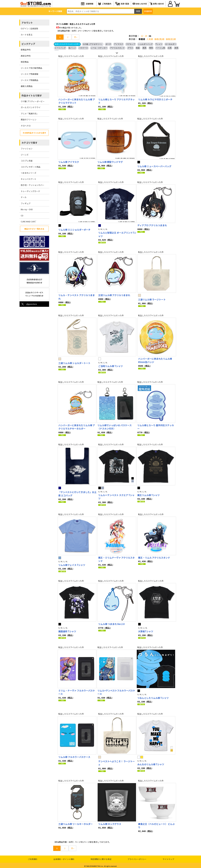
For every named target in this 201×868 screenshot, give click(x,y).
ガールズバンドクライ (31, 107)
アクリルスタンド (117, 48)
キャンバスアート (29, 179)
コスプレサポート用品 (31, 167)
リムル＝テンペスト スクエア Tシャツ (116, 496)
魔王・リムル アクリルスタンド (154, 557)
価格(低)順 (171, 39)
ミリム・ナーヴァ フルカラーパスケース (77, 691)
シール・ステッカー (99, 48)
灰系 (176, 48)
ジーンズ (25, 155)
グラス (130, 48)
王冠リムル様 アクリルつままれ (114, 295)
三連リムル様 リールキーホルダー (76, 822)
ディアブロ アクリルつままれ (152, 225)
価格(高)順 (159, 39)
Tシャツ (159, 44)
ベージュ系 (160, 48)
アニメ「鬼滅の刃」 (30, 113)
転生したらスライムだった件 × (67, 44)
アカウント (27, 23)
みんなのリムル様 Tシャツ (151, 763)
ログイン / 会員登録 (29, 28)
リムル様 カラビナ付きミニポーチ (155, 99)
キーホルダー (171, 44)
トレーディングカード (30, 191)
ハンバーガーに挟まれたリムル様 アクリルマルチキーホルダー (77, 426)
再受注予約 (26, 56)
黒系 (144, 48)
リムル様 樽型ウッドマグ (110, 162)
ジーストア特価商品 (29, 80)
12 (142, 36)
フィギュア (26, 203)
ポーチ (108, 44)
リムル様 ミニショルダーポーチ (74, 229)
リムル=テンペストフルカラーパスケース (116, 691)
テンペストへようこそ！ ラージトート (117, 761)
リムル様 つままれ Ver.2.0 (111, 623)
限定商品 (25, 62)
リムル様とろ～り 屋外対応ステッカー (156, 426)
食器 (138, 48)
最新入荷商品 (27, 86)
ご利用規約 (33, 857)
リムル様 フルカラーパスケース (74, 755)
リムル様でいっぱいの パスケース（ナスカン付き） (115, 426)
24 (146, 36)
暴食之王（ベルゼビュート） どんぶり (156, 824)
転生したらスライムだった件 (71, 56)
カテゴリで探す (29, 143)
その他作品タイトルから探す (34, 133)
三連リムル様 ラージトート (152, 299)
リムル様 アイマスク (69, 162)
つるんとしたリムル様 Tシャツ (153, 697)
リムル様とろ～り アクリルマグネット (116, 101)
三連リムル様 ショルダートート (74, 362)
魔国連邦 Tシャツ (67, 630)
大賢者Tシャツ (146, 630)
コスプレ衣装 (27, 161)
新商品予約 (26, 50)
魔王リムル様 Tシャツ (148, 494)
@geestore (29, 304)
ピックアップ (28, 44)
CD (22, 215)
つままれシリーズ (29, 173)
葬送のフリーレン (29, 120)
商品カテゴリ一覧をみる (34, 229)
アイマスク (119, 44)
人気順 (150, 39)
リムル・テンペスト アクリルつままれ (77, 296)
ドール (24, 197)
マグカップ (131, 44)
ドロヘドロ (26, 126)
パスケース (83, 48)
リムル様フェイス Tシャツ (72, 564)
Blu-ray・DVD (27, 209)
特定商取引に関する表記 (101, 857)
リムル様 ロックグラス (110, 822)
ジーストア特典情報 (29, 74)
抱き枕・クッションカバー (32, 185)
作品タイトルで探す (32, 95)
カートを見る (27, 35)
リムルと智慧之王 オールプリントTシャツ (117, 234)
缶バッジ (72, 48)
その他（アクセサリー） (93, 44)
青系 (151, 48)
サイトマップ (169, 857)
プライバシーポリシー (137, 857)
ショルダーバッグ (145, 44)
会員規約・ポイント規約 (64, 857)
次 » (76, 37)
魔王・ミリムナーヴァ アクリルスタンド (116, 558)
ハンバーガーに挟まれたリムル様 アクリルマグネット (77, 101)
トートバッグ (60, 48)
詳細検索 (148, 11)
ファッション (27, 148)
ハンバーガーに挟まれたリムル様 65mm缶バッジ (155, 360)
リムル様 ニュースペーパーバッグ (154, 166)
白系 (170, 48)
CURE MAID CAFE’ (28, 222)
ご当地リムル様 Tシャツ (111, 365)
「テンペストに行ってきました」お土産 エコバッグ (77, 493)
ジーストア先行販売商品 (31, 68)
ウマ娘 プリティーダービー (33, 101)
